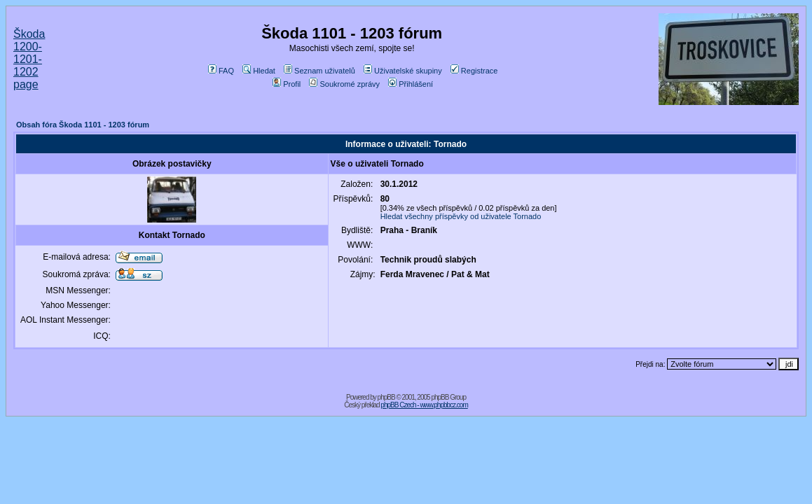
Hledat (259, 71)
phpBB (386, 397)
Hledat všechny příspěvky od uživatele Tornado (461, 216)
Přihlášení (411, 84)
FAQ (221, 71)
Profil (287, 84)
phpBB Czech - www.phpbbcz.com (424, 405)
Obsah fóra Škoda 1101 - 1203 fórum (83, 125)
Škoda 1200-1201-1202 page (29, 59)
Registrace (474, 71)
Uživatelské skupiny (403, 71)
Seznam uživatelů (319, 71)
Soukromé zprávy (344, 84)
